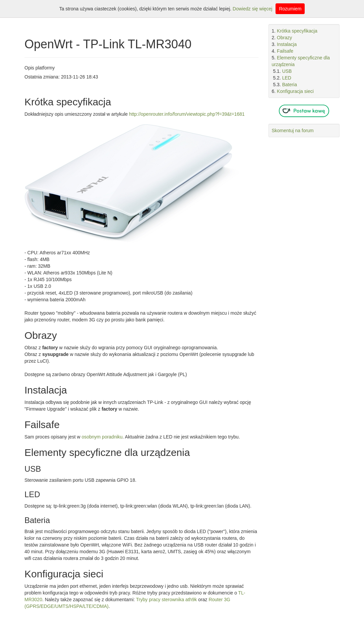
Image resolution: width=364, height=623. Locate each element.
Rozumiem (290, 9)
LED (287, 78)
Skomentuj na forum (293, 131)
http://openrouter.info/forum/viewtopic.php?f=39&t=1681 (187, 114)
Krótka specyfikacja (297, 31)
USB (287, 71)
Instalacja (287, 44)
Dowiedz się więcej (252, 9)
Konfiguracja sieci (295, 91)
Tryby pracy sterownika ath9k (167, 600)
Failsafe (285, 51)
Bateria (290, 85)
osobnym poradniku (102, 437)
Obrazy (284, 38)
